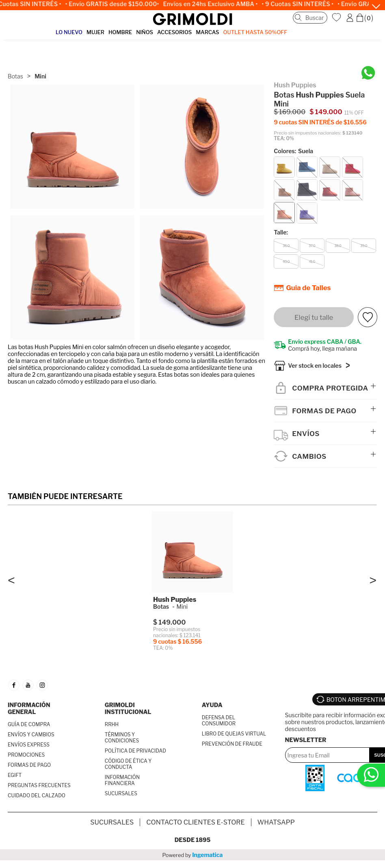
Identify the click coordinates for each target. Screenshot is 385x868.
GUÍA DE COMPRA (29, 726)
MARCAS (207, 32)
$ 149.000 (326, 112)
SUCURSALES (121, 795)
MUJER (95, 32)
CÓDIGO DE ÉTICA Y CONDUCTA (128, 766)
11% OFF (354, 113)
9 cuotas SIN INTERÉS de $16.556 (320, 122)
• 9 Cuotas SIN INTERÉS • (302, 4)
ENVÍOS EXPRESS (29, 746)
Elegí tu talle (314, 317)
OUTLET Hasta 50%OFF (255, 32)
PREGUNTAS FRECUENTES (39, 787)
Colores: (293, 151)
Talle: (281, 232)
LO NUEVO (69, 32)
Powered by (193, 856)
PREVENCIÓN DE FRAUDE (232, 745)
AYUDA (212, 706)
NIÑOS (145, 32)
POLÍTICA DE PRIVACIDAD (135, 752)
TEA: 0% (284, 138)
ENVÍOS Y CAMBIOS (31, 736)
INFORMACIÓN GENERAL (29, 710)
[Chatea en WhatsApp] (368, 73)
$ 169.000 (290, 112)
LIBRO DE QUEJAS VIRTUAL (234, 735)
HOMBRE (120, 32)
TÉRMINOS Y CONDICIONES (122, 739)
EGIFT (15, 777)
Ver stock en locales (315, 367)
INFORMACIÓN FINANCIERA (122, 782)
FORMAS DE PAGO (29, 767)
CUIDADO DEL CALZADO (37, 797)
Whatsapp (276, 824)
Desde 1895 (193, 841)
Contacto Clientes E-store (195, 824)
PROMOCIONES (26, 756)
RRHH (112, 726)
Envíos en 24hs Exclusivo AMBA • (214, 4)
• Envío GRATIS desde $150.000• (116, 4)
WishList (337, 17)
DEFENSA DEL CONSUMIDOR (219, 722)
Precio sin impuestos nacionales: (307, 133)
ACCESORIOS (174, 32)
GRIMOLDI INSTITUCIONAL (128, 710)
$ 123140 (352, 133)
